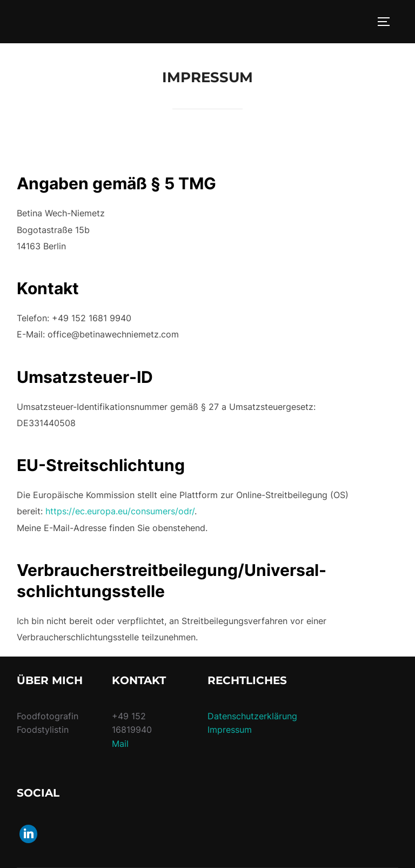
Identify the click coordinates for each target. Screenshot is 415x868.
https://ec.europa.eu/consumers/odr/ (120, 511)
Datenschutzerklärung (252, 716)
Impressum (230, 730)
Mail (120, 744)
